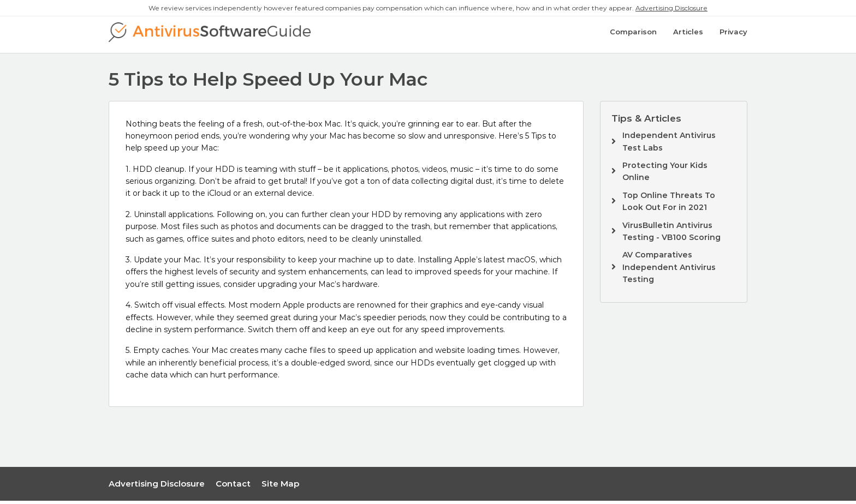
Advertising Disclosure (671, 8)
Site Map (280, 486)
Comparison (633, 37)
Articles (688, 37)
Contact (233, 486)
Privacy (733, 37)
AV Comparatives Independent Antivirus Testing (669, 270)
